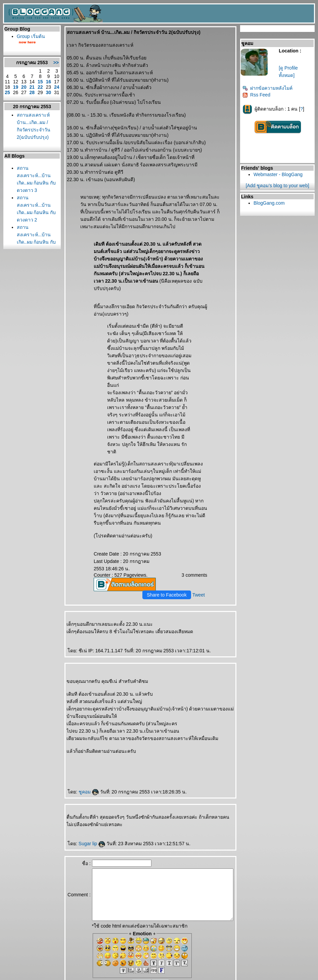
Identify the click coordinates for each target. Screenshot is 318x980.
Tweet (201, 558)
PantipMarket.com (42, 973)
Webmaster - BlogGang (280, 174)
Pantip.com (13, 973)
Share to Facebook (169, 558)
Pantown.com (74, 973)
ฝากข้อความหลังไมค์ (270, 88)
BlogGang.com (271, 203)
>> (44, 65)
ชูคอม (77, 755)
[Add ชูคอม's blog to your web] (280, 186)
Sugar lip (80, 807)
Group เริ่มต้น (29, 36)
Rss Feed (259, 95)
